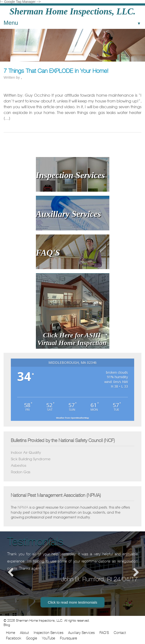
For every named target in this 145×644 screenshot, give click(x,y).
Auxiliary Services (81, 633)
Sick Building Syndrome (31, 459)
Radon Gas (21, 472)
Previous (11, 572)
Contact (120, 633)
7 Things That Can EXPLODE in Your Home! (56, 71)
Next (134, 572)
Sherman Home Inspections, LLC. (72, 11)
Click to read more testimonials (72, 602)
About (24, 633)
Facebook (14, 638)
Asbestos (19, 465)
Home (11, 633)
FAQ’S (104, 633)
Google (32, 638)
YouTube (49, 638)
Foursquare (69, 638)
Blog (7, 625)
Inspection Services (49, 633)
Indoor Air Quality (26, 452)
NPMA (23, 507)
